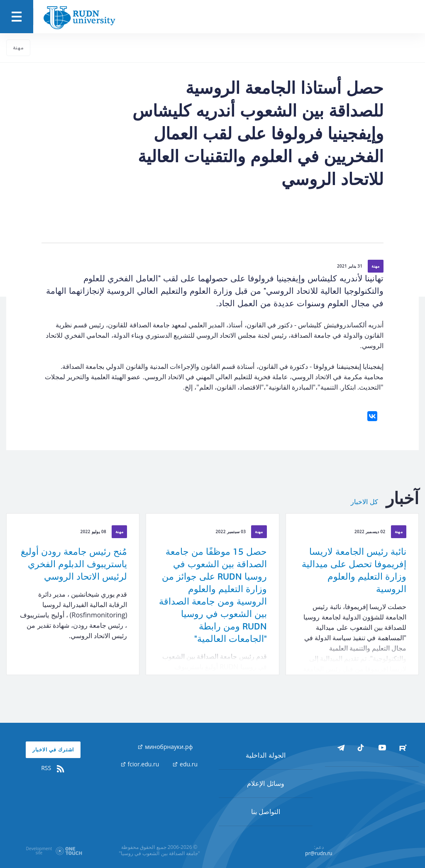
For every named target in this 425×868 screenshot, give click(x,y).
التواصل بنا (266, 812)
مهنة (18, 48)
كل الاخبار (364, 502)
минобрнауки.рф (165, 747)
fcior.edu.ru (140, 764)
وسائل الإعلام (265, 783)
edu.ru (185, 764)
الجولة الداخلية (265, 755)
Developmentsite (39, 851)
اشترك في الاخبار (53, 750)
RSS (53, 768)
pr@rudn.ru (319, 853)
